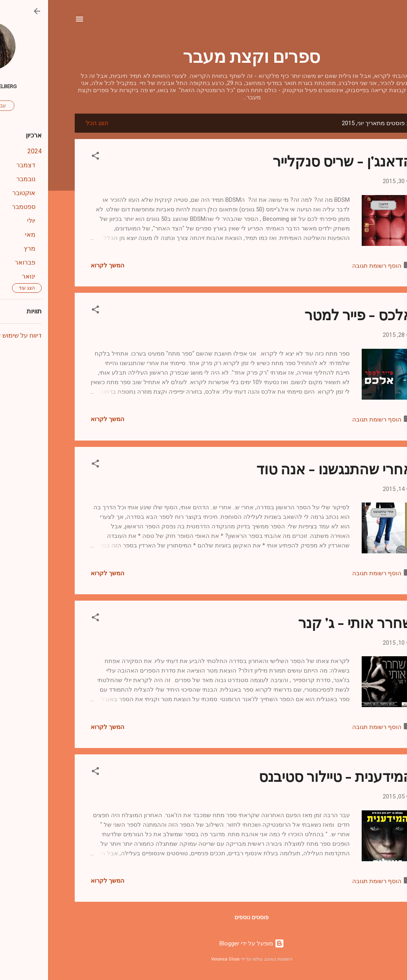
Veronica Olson (177, 959)
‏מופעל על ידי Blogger (204, 943)
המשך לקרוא (59, 265)
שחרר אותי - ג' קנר (307, 622)
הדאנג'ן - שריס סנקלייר (295, 160)
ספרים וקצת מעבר (203, 55)
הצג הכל (49, 123)
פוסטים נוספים (203, 917)
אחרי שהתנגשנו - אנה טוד (286, 468)
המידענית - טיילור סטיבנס (288, 776)
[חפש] (376, 22)
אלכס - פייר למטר (310, 314)
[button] (47, 157)
